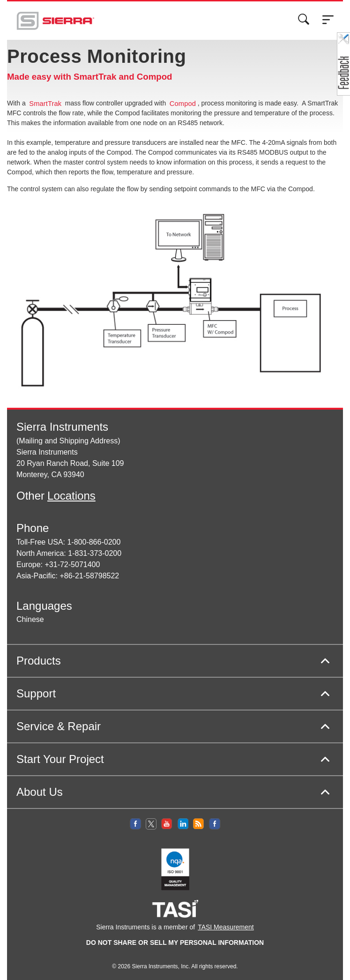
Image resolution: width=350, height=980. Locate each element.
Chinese (30, 619)
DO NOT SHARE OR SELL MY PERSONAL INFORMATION (175, 943)
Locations (71, 496)
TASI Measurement (226, 927)
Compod (183, 104)
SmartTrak (45, 104)
